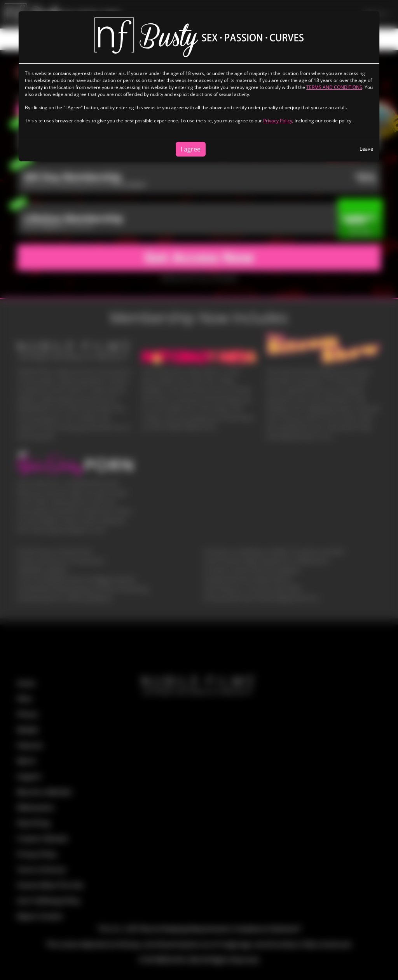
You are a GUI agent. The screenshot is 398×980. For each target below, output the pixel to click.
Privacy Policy (278, 121)
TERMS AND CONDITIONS (334, 87)
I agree (191, 149)
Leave (366, 149)
